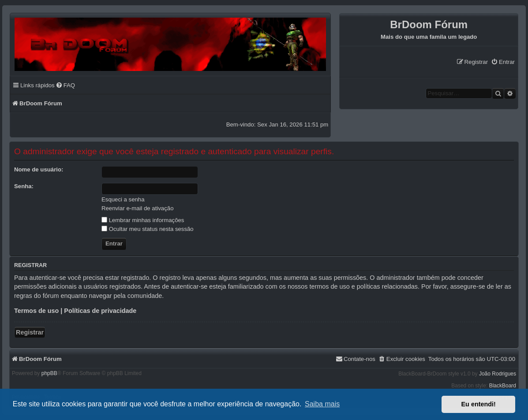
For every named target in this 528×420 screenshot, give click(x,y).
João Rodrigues (498, 374)
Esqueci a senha (123, 199)
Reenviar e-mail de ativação (137, 208)
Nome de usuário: (39, 169)
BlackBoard (503, 386)
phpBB (49, 373)
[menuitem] (503, 62)
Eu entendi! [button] (479, 404)
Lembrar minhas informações (143, 220)
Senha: (24, 186)
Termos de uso (36, 311)
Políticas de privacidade (100, 311)
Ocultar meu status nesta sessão (148, 229)
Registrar (30, 332)
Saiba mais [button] (322, 404)
